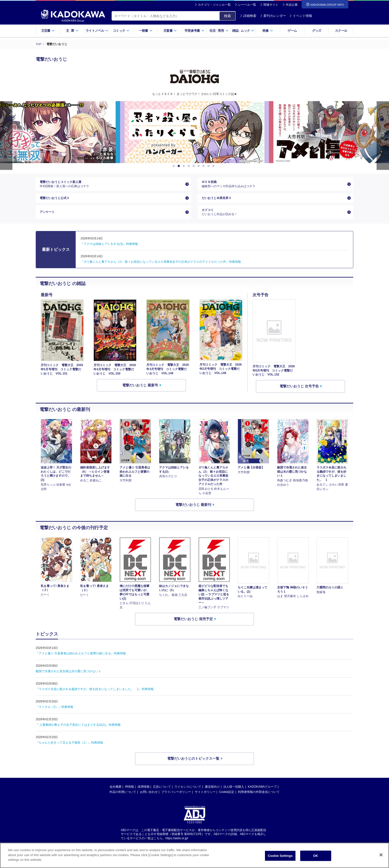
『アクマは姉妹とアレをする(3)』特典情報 (109, 252)
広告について (162, 795)
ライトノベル (97, 31)
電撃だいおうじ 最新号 (140, 393)
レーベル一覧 (247, 5)
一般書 (146, 31)
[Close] (381, 855)
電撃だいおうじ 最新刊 (193, 513)
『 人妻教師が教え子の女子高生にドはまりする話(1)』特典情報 (78, 733)
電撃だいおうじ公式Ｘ (57, 202)
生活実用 (219, 31)
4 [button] (190, 166)
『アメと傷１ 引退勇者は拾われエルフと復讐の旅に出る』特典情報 (81, 662)
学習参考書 (194, 31)
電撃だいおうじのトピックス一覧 (193, 767)
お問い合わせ (149, 800)
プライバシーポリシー (176, 800)
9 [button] (214, 166)
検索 (227, 16)
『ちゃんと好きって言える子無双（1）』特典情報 (69, 751)
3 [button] (185, 166)
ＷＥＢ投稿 (274, 185)
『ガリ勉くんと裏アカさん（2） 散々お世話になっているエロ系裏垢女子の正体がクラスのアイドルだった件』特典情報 (161, 270)
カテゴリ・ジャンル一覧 (214, 5)
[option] (194, 132)
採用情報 (144, 795)
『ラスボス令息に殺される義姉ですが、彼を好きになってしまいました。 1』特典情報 (95, 697)
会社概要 (116, 795)
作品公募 (292, 5)
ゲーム (292, 31)
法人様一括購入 (234, 795)
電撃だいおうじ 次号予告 (299, 394)
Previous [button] (6, 135)
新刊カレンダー (273, 16)
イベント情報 (301, 16)
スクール (341, 31)
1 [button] (175, 166)
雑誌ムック (243, 31)
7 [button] (204, 166)
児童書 (170, 31)
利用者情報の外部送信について (259, 800)
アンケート (48, 219)
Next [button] (383, 135)
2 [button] (180, 166)
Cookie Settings (280, 856)
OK (316, 856)
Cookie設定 (227, 800)
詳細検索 (248, 16)
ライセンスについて (188, 795)
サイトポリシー (205, 800)
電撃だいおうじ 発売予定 (193, 627)
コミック (121, 31)
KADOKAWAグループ (262, 795)
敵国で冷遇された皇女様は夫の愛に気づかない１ (68, 679)
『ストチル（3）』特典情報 (54, 715)
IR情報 (130, 795)
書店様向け (212, 795)
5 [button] (194, 166)
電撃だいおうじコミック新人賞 (112, 185)
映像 (268, 31)
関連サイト (271, 5)
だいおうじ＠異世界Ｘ (219, 202)
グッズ (317, 31)
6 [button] (199, 166)
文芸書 (48, 31)
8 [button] (209, 166)
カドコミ (274, 219)
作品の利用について (123, 800)
